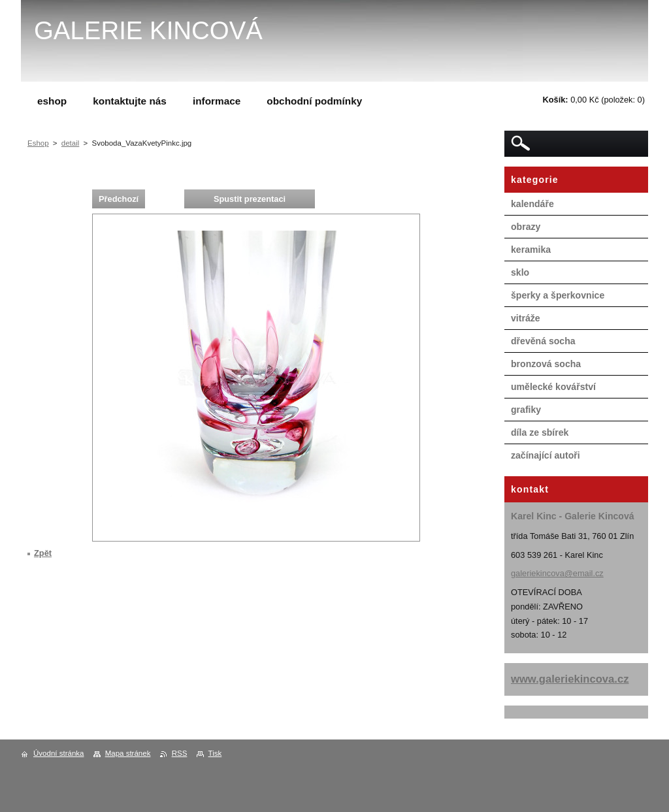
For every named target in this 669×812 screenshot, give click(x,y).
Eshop (38, 143)
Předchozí (119, 199)
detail (71, 143)
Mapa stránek (128, 753)
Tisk (215, 753)
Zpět (43, 553)
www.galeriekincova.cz (570, 679)
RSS (180, 753)
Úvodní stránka (58, 753)
